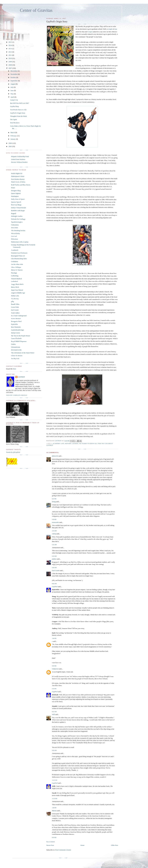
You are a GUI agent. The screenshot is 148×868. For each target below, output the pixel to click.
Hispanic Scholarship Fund (20, 156)
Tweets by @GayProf (13, 452)
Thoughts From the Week (18, 116)
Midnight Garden (17, 216)
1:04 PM (54, 638)
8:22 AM (54, 712)
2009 (10, 62)
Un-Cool (14, 236)
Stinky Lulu (15, 296)
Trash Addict (15, 313)
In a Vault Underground (19, 316)
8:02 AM (54, 584)
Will (53, 714)
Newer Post (50, 845)
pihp (13, 301)
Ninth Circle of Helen (18, 182)
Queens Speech (16, 202)
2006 (10, 143)
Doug (54, 502)
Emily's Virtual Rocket (18, 208)
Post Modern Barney (18, 179)
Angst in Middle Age (18, 293)
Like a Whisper (16, 267)
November (14, 74)
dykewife (55, 456)
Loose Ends (15, 307)
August (13, 84)
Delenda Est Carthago (18, 219)
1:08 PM (54, 808)
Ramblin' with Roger (18, 211)
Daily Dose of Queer (18, 199)
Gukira (13, 344)
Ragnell (14, 213)
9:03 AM (54, 750)
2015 (10, 42)
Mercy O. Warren (17, 270)
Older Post (114, 845)
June (12, 90)
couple (110, 29)
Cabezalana (15, 225)
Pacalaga (14, 273)
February (14, 136)
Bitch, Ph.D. (15, 287)
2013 (10, 49)
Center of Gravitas (36, 10)
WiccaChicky (15, 233)
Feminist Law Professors (19, 253)
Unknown (55, 669)
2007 (10, 68)
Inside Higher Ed (17, 173)
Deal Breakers (15, 123)
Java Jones (15, 228)
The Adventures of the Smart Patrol (23, 353)
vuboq (54, 534)
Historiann (15, 239)
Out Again (13, 119)
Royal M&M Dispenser (19, 341)
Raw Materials (16, 327)
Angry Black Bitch (17, 284)
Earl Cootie (56, 570)
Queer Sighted (16, 193)
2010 (10, 58)
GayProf (55, 587)
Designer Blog (16, 191)
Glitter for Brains (17, 356)
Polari (13, 188)
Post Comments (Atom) (63, 850)
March (13, 133)
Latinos (75, 444)
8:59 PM (54, 837)
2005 (10, 146)
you (116, 29)
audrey (54, 559)
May (12, 94)
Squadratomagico (17, 222)
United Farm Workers (18, 159)
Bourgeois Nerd (16, 321)
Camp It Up (14, 100)
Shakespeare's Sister (18, 176)
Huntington (15, 196)
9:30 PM (54, 689)
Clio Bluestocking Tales (19, 259)
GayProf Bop (14, 106)
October (13, 77)
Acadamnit (15, 250)
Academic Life (59, 444)
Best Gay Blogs (16, 205)
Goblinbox (15, 261)
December (14, 71)
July (12, 87)
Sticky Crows (15, 333)
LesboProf (14, 281)
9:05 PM (54, 666)
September (14, 81)
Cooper (90, 32)
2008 (10, 65)
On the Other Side (17, 264)
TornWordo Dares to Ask (18, 110)
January (13, 139)
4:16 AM (54, 531)
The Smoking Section (18, 230)
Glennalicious (16, 347)
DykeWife (14, 324)
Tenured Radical (16, 279)
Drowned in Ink (16, 350)
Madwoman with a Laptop (20, 242)
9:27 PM (54, 499)
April (13, 97)
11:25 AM (55, 780)
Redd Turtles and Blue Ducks (21, 185)
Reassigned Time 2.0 (18, 256)
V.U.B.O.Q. (15, 299)
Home (82, 845)
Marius (54, 811)
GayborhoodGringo (17, 330)
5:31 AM (54, 545)
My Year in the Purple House (21, 336)
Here (15, 369)
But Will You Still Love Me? (19, 103)
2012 (10, 52)
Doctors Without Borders (19, 162)
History (68, 444)
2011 (10, 55)
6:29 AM (54, 556)
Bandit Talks (15, 304)
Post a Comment (50, 842)
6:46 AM (54, 568)
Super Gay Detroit (17, 290)
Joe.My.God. (15, 358)
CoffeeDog (15, 276)
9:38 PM (54, 519)
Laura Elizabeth (16, 338)
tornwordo (55, 522)
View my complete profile (17, 395)
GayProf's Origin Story (18, 113)
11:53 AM (55, 799)
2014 (10, 45)
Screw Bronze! (16, 318)
